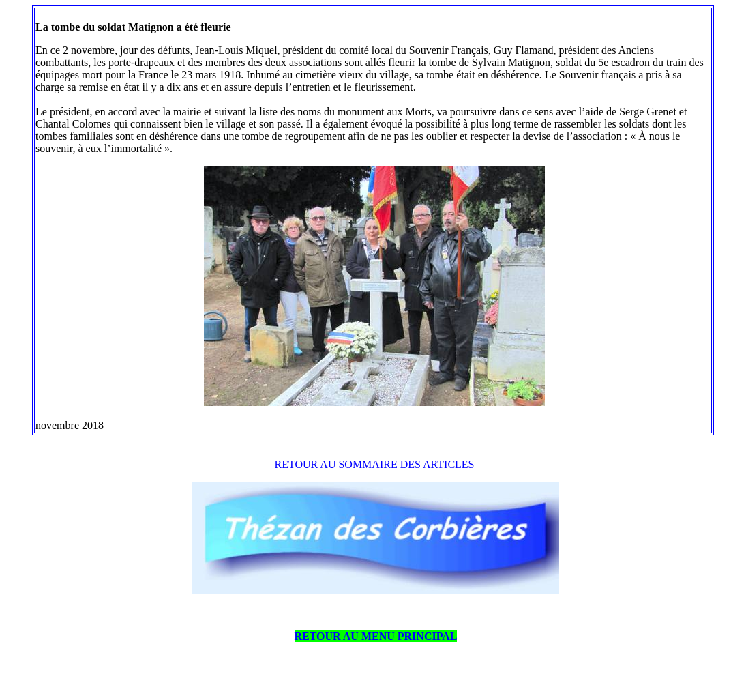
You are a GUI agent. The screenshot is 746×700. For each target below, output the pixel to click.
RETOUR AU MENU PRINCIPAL (376, 636)
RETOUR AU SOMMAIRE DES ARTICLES (375, 464)
